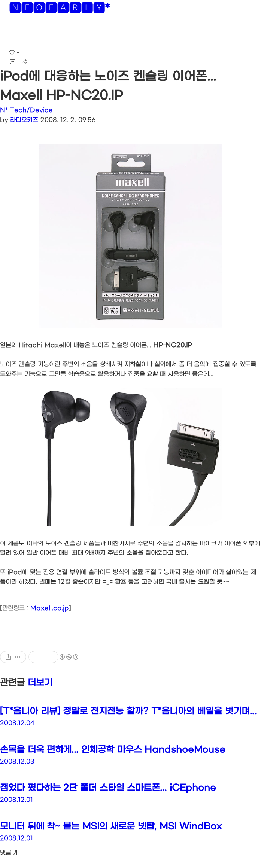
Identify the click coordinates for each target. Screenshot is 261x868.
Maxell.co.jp (50, 608)
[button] (12, 33)
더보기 (40, 683)
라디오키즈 (24, 120)
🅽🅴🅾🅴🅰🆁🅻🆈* (59, 9)
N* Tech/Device (26, 110)
